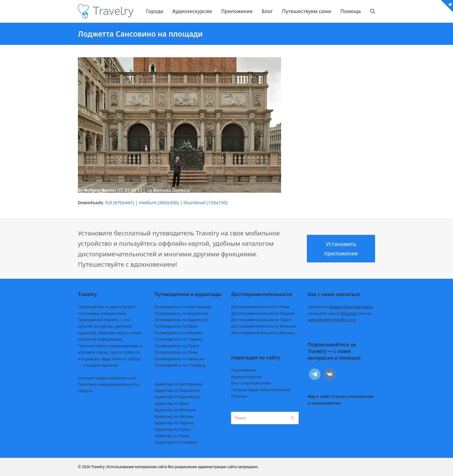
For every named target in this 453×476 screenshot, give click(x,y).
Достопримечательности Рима (260, 307)
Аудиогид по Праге (173, 429)
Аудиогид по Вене (172, 403)
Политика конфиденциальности (109, 384)
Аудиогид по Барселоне (177, 390)
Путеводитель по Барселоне (181, 313)
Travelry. (98, 467)
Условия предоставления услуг (107, 378)
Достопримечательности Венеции (264, 326)
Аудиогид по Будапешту (177, 397)
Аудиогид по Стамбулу (176, 442)
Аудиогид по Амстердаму (179, 384)
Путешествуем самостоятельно (261, 390)
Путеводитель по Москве (179, 333)
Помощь (239, 396)
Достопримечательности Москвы (263, 333)
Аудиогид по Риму (172, 436)
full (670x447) (120, 202)
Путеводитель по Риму (176, 352)
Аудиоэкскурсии (246, 377)
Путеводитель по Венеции (180, 359)
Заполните (341, 307)
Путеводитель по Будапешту (182, 320)
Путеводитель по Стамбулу (180, 365)
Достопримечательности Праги (261, 320)
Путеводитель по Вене (176, 326)
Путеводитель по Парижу (179, 339)
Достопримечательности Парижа (263, 313)
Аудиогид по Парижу (174, 423)
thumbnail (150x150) (205, 202)
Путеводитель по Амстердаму (183, 307)
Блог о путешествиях (251, 383)
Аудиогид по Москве (174, 416)
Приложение (243, 370)
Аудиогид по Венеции (175, 410)
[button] (373, 11)
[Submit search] (292, 418)
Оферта (85, 391)
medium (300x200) (159, 202)
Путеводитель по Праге (177, 346)
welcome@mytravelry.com (332, 320)
